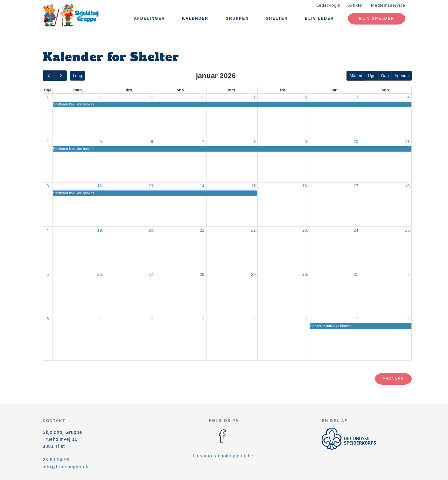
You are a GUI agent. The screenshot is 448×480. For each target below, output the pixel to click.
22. (254, 230)
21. (203, 230)
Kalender (195, 18)
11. (408, 142)
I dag (77, 76)
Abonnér (393, 379)
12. (100, 186)
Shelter (277, 18)
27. (151, 274)
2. (306, 97)
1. (255, 97)
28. (203, 274)
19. (100, 230)
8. (255, 142)
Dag (385, 76)
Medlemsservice (388, 5)
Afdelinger (150, 18)
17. (356, 186)
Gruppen (237, 18)
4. (409, 97)
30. (151, 97)
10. (356, 142)
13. (151, 186)
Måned (356, 76)
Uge (372, 76)
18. (408, 186)
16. (305, 186)
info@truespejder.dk (66, 467)
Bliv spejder (377, 18)
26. (100, 274)
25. (408, 230)
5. (101, 142)
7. (204, 142)
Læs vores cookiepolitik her (224, 456)
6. (153, 142)
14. (203, 186)
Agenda (402, 76)
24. (356, 230)
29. (100, 97)
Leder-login (328, 5)
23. (305, 230)
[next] (60, 76)
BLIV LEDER (319, 18)
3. (357, 97)
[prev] (49, 76)
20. (151, 230)
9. (306, 142)
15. (254, 186)
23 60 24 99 (56, 460)
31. (203, 97)
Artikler (356, 5)
